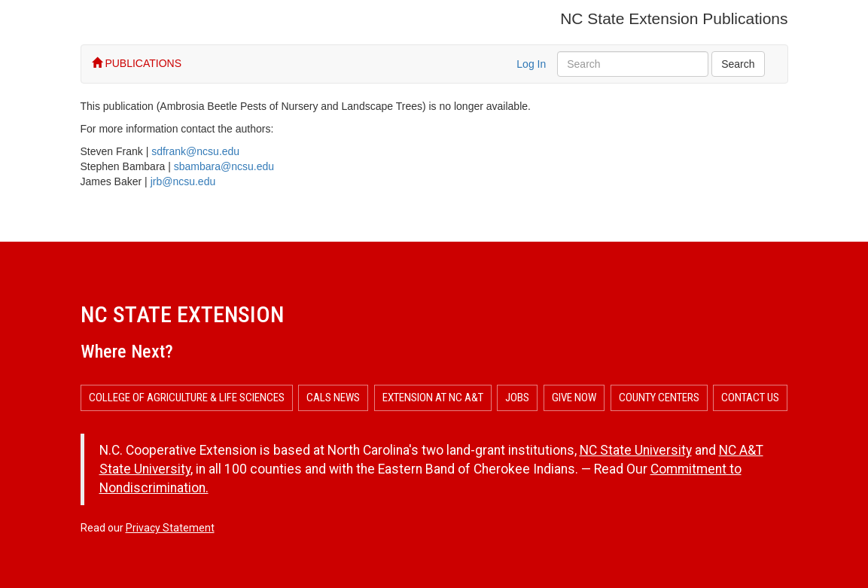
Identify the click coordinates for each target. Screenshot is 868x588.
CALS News (333, 398)
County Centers (659, 398)
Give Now (574, 398)
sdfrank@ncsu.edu (195, 151)
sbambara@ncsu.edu (224, 166)
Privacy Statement (170, 528)
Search (738, 64)
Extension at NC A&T (433, 398)
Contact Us (750, 398)
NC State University (636, 450)
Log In (531, 64)
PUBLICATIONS (137, 63)
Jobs (517, 398)
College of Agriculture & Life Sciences (187, 398)
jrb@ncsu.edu (183, 181)
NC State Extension (182, 314)
